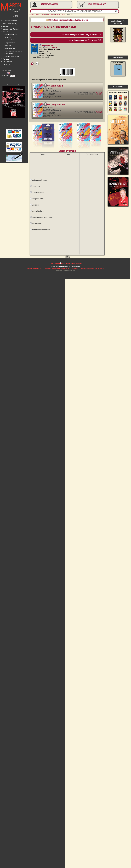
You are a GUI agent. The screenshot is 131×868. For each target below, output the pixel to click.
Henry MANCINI (47, 45)
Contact (58, 266)
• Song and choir (9, 43)
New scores (7, 62)
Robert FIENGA (51, 47)
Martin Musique (35, 15)
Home (52, 266)
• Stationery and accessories (13, 51)
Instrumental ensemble (41, 232)
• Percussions (8, 54)
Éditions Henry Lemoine (119, 69)
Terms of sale (66, 266)
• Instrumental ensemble (12, 57)
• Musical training (10, 49)
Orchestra (51, 15)
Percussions (37, 225)
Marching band (61, 15)
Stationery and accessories (43, 219)
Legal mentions (77, 266)
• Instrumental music (10, 35)
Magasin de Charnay (10, 29)
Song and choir (38, 200)
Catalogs (6, 65)
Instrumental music (40, 182)
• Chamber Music (9, 40)
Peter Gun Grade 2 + (55, 105)
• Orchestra (7, 38)
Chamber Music (38, 194)
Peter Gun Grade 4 (54, 86)
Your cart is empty (9, 24)
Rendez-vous (7, 60)
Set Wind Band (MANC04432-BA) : (81, 35)
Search (5, 32)
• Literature (7, 46)
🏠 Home (6, 26)
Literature (36, 207)
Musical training (38, 213)
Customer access (50, 4)
